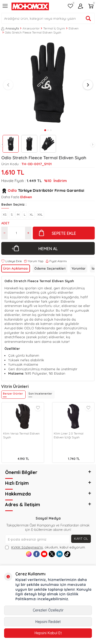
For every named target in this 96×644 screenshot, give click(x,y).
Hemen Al (48, 249)
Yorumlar (79, 268)
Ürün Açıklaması (16, 268)
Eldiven (74, 28)
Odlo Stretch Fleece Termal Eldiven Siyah (33, 32)
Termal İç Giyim (54, 28)
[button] (2, 145)
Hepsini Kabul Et (48, 633)
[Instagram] (29, 554)
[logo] (30, 6)
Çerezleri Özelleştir (48, 610)
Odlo (12, 190)
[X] (52, 554)
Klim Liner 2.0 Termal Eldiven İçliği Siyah (69, 435)
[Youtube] (44, 554)
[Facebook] (36, 554)
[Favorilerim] (70, 7)
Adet (5, 223)
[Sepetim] (91, 7)
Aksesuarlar (31, 28)
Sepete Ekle (64, 233)
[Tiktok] (67, 554)
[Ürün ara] (88, 18)
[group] (48, 83)
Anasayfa (10, 28)
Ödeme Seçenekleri (50, 268)
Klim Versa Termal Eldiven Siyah (21, 435)
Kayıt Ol (81, 539)
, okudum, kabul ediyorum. (45, 547)
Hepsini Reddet (48, 622)
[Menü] (5, 8)
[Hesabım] (81, 7)
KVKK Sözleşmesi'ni (27, 547)
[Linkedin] (60, 554)
